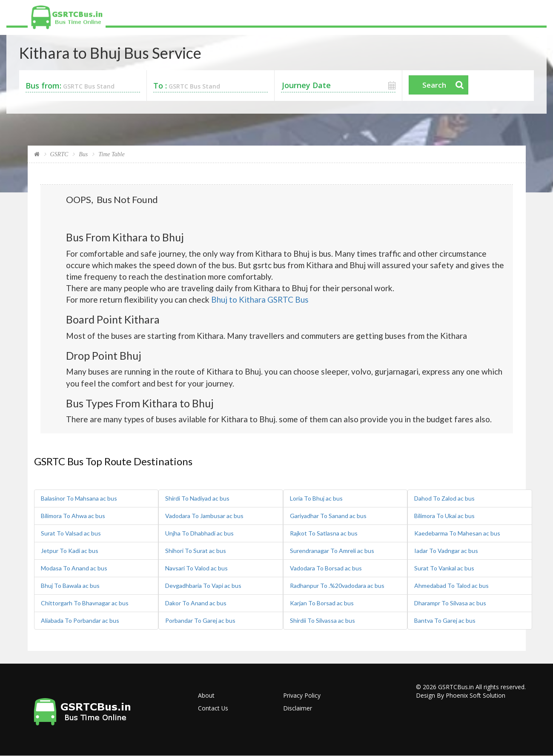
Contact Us (213, 708)
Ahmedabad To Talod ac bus (451, 586)
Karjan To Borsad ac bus (322, 603)
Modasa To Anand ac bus (74, 568)
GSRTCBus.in (456, 687)
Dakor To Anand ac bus (196, 603)
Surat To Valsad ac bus (71, 533)
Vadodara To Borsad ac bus (326, 568)
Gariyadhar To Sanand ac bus (328, 516)
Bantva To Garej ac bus (445, 620)
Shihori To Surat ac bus (196, 551)
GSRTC (59, 154)
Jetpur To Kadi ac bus (70, 551)
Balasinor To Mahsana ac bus (79, 498)
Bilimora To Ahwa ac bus (73, 516)
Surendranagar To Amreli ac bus (332, 551)
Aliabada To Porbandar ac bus (80, 620)
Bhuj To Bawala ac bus (70, 586)
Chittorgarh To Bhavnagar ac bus (85, 603)
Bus (83, 154)
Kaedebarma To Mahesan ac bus (457, 533)
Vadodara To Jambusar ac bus (204, 516)
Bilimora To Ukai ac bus (444, 516)
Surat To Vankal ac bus (444, 568)
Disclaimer (298, 708)
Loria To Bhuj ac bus (316, 498)
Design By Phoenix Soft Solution (461, 695)
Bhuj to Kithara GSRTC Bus (260, 299)
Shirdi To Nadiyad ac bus (197, 498)
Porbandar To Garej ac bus (200, 620)
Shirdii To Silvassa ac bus (322, 620)
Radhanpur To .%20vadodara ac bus (337, 586)
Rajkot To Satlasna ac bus (324, 533)
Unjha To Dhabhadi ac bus (199, 533)
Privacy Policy (302, 695)
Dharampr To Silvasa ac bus (450, 603)
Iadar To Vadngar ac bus (446, 551)
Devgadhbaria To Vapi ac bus (203, 586)
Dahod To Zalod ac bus (444, 498)
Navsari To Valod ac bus (196, 568)
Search (434, 85)
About (206, 695)
